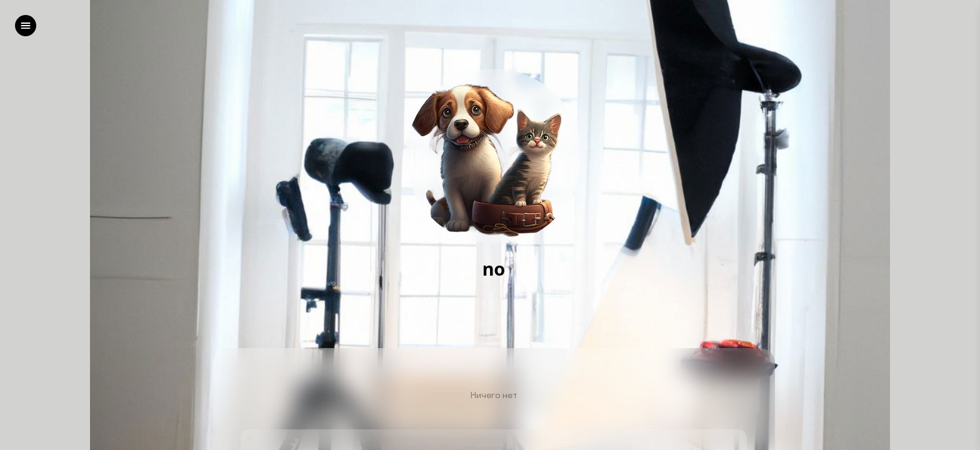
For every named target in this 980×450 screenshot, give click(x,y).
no (494, 269)
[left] (26, 26)
